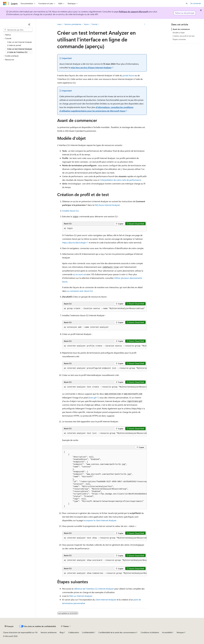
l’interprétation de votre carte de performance (120, 180)
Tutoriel (94, 24)
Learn (59, 24)
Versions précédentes (73, 24)
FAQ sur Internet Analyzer (81, 596)
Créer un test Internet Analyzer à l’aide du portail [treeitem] (20, 44)
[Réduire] (29, 24)
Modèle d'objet (179, 33)
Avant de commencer (181, 29)
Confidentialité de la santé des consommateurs (117, 632)
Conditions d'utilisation (150, 632)
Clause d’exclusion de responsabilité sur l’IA (20, 632)
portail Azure (128, 75)
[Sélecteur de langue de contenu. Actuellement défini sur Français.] (9, 626)
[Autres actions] (144, 24)
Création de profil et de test (184, 36)
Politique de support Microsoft (133, 11)
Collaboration (74, 632)
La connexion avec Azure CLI (80, 291)
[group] (104, 346)
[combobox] (18, 30)
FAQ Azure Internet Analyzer (107, 205)
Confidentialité (88, 632)
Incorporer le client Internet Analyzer (100, 520)
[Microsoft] (5, 4)
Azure (86, 24)
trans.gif (93, 398)
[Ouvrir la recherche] (187, 4)
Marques (180, 632)
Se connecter (196, 3)
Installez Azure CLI (70, 211)
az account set (79, 274)
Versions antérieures (49, 632)
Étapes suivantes (179, 39)
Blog (61, 632)
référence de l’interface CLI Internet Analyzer (94, 589)
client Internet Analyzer (106, 600)
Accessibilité (167, 632)
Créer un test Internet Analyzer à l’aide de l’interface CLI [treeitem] (20, 51)
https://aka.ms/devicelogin (74, 242)
